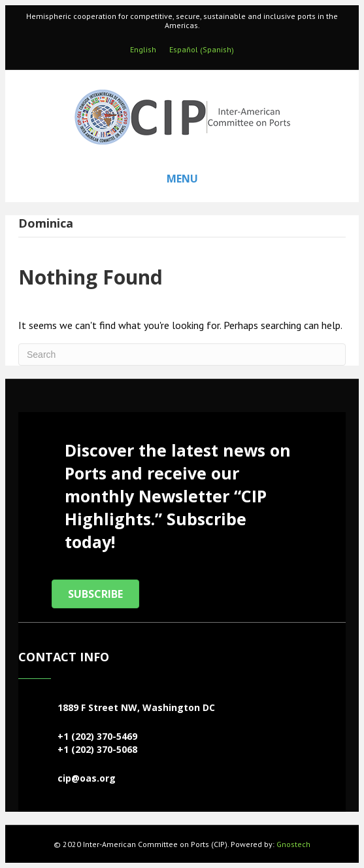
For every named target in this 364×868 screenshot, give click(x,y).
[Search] (182, 355)
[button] (95, 594)
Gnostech (293, 844)
